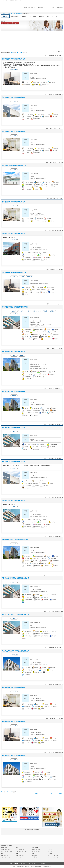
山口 (20, 857)
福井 (39, 849)
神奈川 (21, 849)
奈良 (8, 855)
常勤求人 (5, 16)
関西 (2, 854)
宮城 (2, 851)
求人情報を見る (37, 88)
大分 (49, 857)
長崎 (54, 855)
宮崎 (51, 857)
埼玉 (24, 849)
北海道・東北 (4, 848)
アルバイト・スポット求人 (29, 16)
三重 (51, 851)
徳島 (33, 855)
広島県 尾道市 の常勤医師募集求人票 (13, 428)
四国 (33, 854)
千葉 (17, 851)
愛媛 (33, 857)
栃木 (23, 851)
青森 (6, 849)
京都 (2, 857)
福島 (11, 851)
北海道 (2, 849)
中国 (17, 854)
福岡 (49, 855)
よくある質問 (51, 8)
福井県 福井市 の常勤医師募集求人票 (13, 59)
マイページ (59, 16)
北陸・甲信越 (35, 848)
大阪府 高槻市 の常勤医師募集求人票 (13, 97)
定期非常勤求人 (15, 16)
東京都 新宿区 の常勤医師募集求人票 (13, 687)
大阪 (2, 855)
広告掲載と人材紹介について (28, 8)
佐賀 (51, 855)
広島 (17, 857)
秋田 (5, 851)
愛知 (49, 851)
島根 (20, 855)
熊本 (57, 855)
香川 (36, 855)
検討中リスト (50, 11)
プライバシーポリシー (33, 863)
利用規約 (43, 863)
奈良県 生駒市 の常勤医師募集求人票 (13, 391)
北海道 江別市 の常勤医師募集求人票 (13, 234)
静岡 (51, 849)
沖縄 (58, 857)
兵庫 (5, 855)
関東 (17, 848)
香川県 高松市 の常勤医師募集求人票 (13, 352)
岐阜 (49, 849)
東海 (49, 848)
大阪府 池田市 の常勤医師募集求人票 (13, 462)
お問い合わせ (41, 8)
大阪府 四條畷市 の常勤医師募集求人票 (14, 272)
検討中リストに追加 (56, 59)
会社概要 (23, 863)
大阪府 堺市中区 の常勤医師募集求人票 (14, 165)
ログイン (60, 11)
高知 (36, 857)
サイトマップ (60, 8)
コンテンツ (50, 16)
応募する (53, 88)
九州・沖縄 (50, 854)
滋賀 (5, 857)
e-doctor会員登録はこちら (32, 802)
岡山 (23, 855)
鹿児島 (55, 857)
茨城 (20, 851)
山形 (8, 851)
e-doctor (11, 4)
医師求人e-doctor (14, 863)
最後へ (61, 793)
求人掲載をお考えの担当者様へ (32, 832)
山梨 (39, 851)
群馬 (26, 851)
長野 (36, 851)
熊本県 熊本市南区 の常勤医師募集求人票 (15, 307)
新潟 (33, 851)
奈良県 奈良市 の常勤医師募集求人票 (13, 755)
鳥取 (17, 855)
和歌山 (8, 857)
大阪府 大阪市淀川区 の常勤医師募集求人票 (15, 578)
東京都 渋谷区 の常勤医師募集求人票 (13, 202)
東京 (17, 849)
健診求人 (41, 16)
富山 (33, 849)
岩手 (9, 849)
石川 (36, 849)
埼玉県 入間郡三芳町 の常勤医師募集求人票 (15, 651)
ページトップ (62, 861)
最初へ (37, 793)
